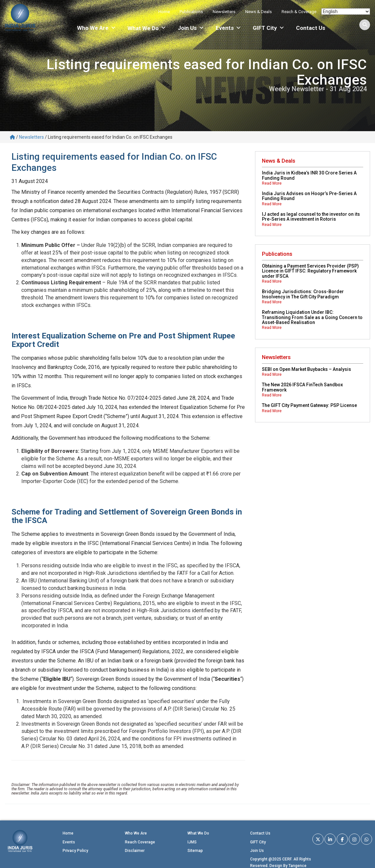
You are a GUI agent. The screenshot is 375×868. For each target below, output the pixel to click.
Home (164, 12)
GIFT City (269, 28)
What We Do (198, 833)
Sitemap (195, 851)
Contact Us (311, 28)
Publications (191, 12)
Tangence (297, 866)
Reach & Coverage (299, 12)
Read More (272, 183)
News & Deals (258, 12)
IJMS (192, 842)
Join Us (191, 28)
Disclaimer (135, 851)
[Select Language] (346, 11)
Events (228, 28)
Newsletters (224, 12)
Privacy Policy (75, 851)
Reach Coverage (140, 842)
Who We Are (97, 28)
